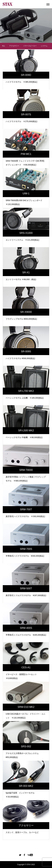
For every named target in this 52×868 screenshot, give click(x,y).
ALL (4, 44)
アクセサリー (14, 44)
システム (44, 44)
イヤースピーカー (30, 44)
